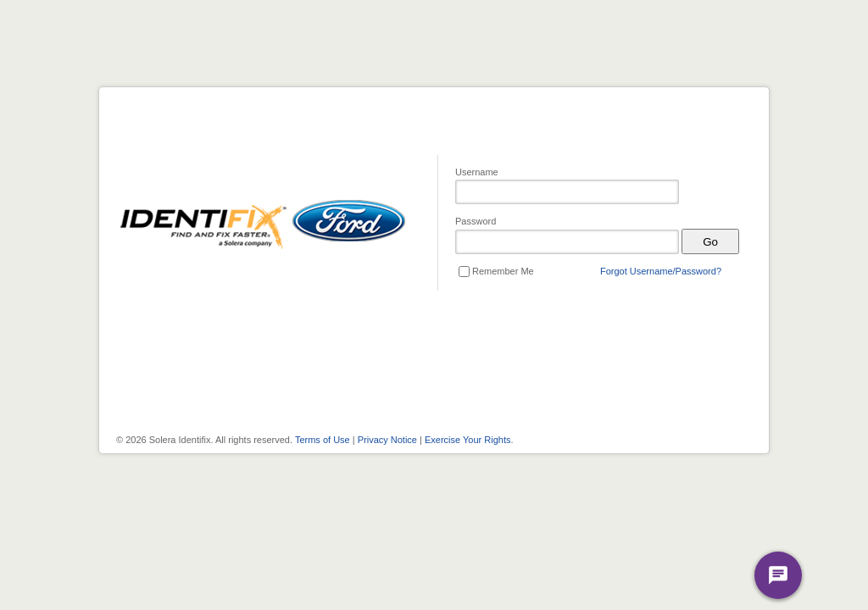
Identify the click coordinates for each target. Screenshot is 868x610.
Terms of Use (323, 440)
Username (477, 172)
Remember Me (503, 271)
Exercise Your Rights (468, 440)
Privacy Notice (387, 440)
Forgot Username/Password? (661, 271)
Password (476, 221)
